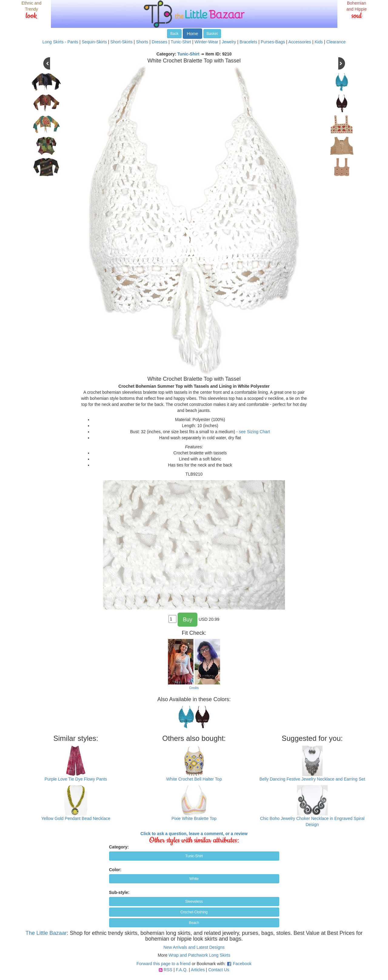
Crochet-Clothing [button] (194, 912)
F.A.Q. (182, 970)
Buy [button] (187, 620)
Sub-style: (119, 892)
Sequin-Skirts (94, 42)
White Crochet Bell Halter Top (194, 779)
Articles (198, 970)
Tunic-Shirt (181, 42)
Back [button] (174, 34)
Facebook (242, 964)
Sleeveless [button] (194, 901)
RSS (168, 970)
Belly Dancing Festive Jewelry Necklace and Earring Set (312, 779)
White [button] (194, 879)
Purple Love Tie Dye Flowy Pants (76, 779)
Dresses (160, 42)
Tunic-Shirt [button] (194, 856)
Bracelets (248, 42)
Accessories (300, 42)
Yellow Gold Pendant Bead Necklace (76, 818)
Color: (115, 870)
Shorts (142, 42)
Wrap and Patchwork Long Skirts (199, 955)
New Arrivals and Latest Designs (194, 947)
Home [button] (192, 34)
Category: (119, 847)
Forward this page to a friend (163, 964)
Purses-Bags (273, 42)
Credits (194, 688)
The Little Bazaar (46, 933)
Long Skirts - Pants (60, 42)
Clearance (336, 42)
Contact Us (219, 970)
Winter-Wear (206, 42)
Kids (319, 42)
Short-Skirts (121, 42)
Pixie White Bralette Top (194, 818)
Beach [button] (194, 923)
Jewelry (229, 42)
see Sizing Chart (254, 432)
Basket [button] (212, 34)
